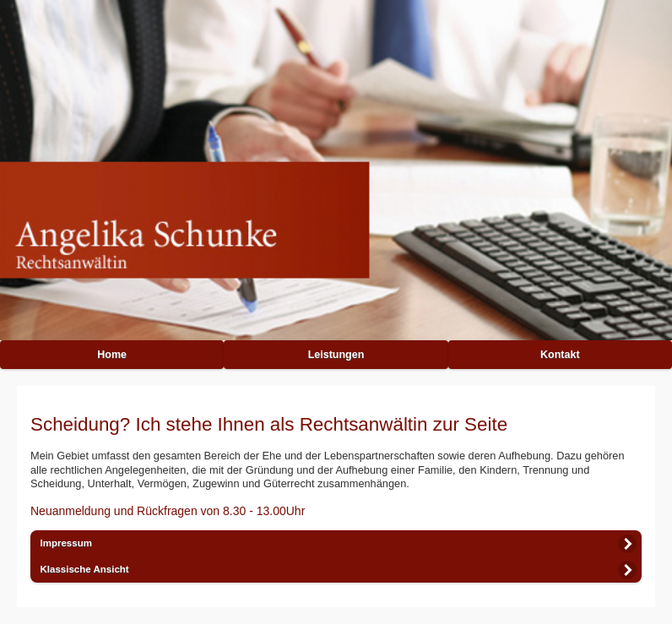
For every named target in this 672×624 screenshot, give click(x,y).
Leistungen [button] (336, 355)
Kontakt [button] (560, 355)
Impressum (66, 543)
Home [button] (112, 355)
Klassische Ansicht (85, 569)
